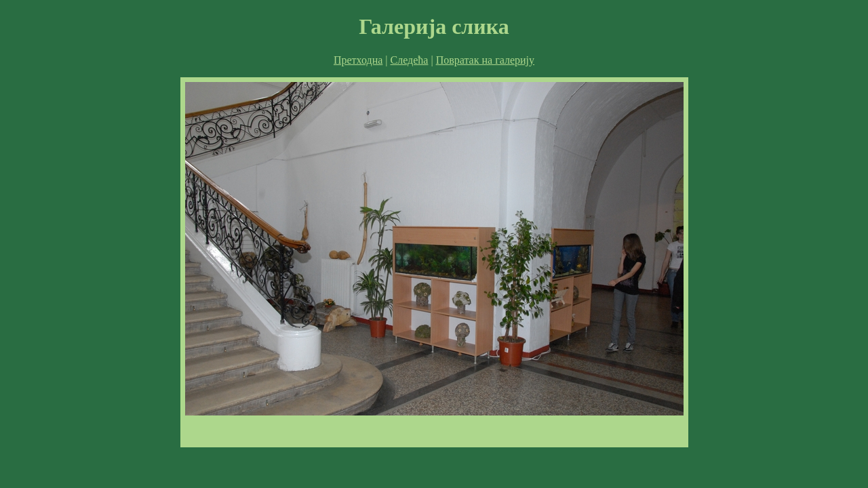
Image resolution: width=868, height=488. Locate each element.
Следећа (410, 60)
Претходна (358, 60)
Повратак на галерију (485, 60)
